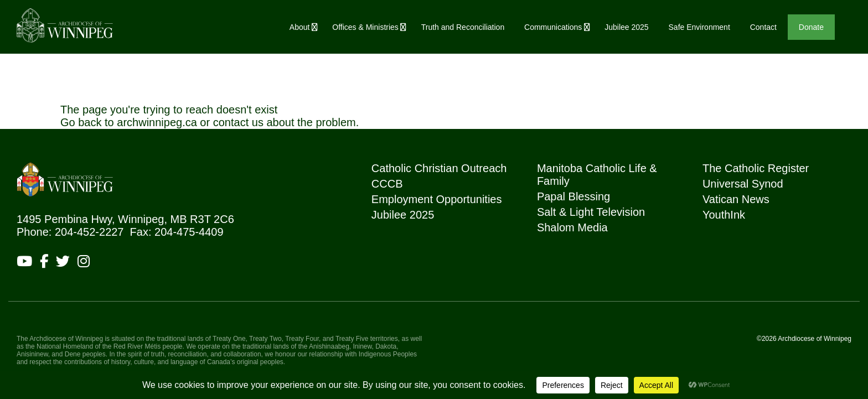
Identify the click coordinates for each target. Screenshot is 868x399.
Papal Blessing (573, 196)
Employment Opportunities (437, 199)
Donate (811, 27)
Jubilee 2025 (626, 27)
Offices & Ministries (365, 27)
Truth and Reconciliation (463, 27)
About (300, 27)
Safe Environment (699, 27)
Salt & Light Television (591, 212)
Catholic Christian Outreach (439, 168)
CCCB (387, 184)
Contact (763, 27)
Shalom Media (572, 227)
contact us (238, 122)
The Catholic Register (756, 168)
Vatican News (736, 199)
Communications (553, 27)
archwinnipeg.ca (157, 122)
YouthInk (724, 215)
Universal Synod (743, 184)
